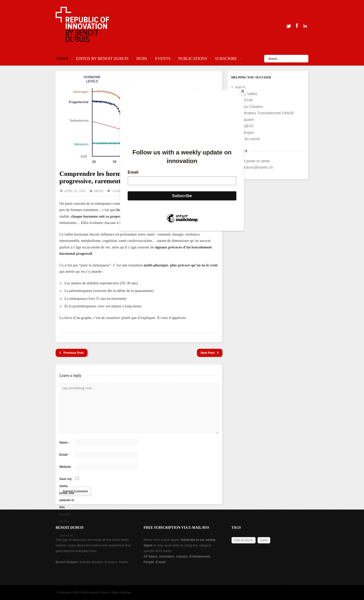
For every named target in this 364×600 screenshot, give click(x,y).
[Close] (243, 91)
